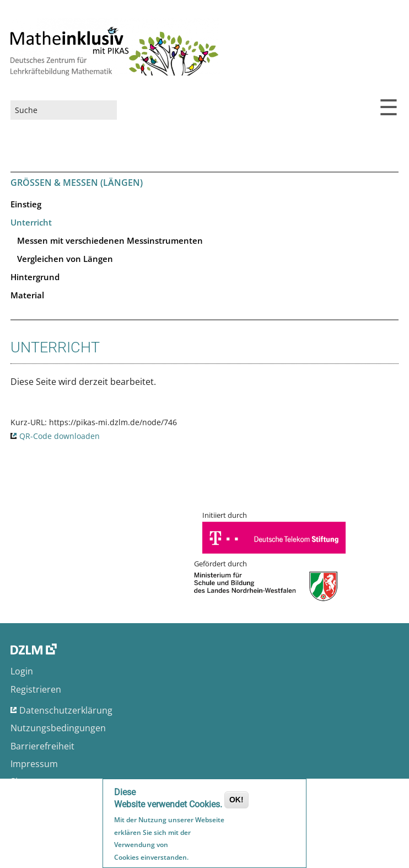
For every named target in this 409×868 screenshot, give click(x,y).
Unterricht (31, 222)
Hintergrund (35, 277)
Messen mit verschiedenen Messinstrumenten (110, 240)
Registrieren (36, 689)
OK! (236, 801)
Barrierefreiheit (42, 746)
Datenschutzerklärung (66, 710)
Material (27, 295)
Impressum (34, 764)
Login (22, 671)
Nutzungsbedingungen (58, 728)
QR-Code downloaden (60, 436)
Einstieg (26, 204)
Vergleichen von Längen (65, 259)
